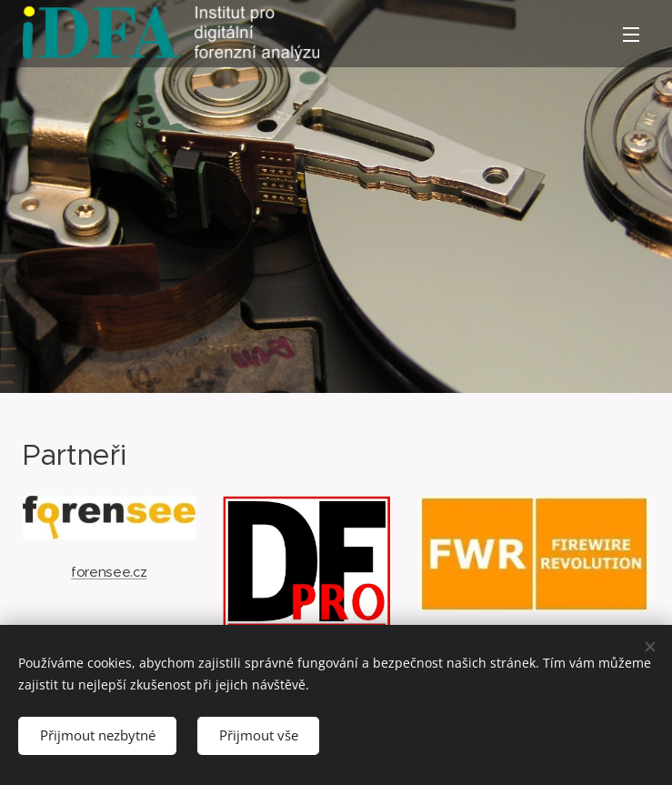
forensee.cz (109, 571)
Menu (631, 35)
